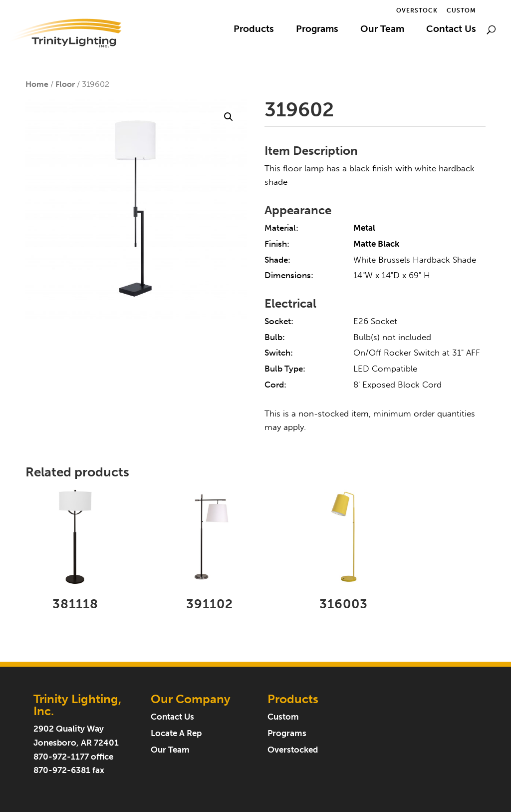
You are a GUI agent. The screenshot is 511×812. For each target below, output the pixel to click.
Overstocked (293, 750)
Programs (317, 30)
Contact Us (451, 30)
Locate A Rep (176, 733)
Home (37, 84)
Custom (461, 11)
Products (254, 30)
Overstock (417, 11)
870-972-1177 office (73, 757)
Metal (364, 228)
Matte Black (376, 244)
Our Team (382, 30)
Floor (65, 84)
